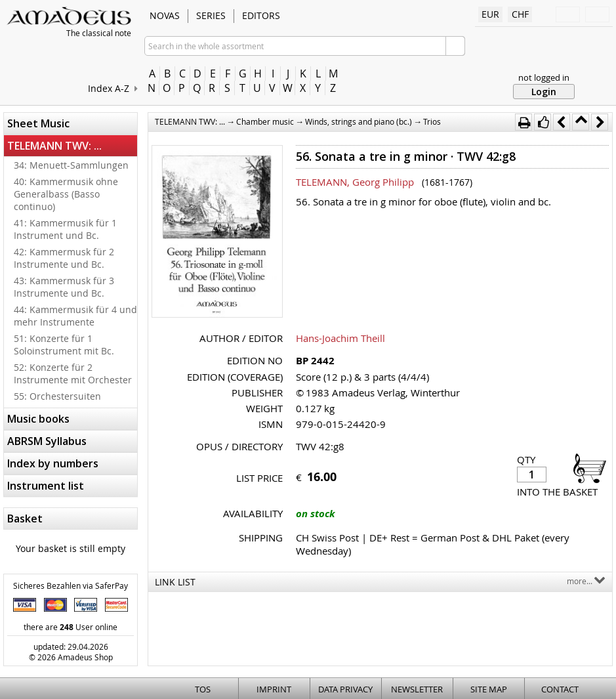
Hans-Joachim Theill (340, 338)
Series (211, 15)
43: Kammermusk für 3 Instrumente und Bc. (64, 287)
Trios (432, 121)
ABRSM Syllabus (47, 441)
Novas (165, 15)
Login (544, 92)
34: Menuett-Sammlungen (71, 165)
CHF (520, 14)
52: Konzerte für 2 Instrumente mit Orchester (73, 373)
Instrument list (46, 486)
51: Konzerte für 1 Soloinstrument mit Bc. (64, 345)
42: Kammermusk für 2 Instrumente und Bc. (64, 258)
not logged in (544, 77)
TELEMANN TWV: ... (54, 146)
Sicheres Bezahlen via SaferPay (71, 585)
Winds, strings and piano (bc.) (359, 121)
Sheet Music (38, 123)
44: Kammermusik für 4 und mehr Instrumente (75, 316)
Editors (261, 15)
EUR (490, 14)
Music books (38, 419)
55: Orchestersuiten (57, 396)
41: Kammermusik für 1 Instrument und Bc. (65, 229)
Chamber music (265, 121)
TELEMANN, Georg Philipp (355, 182)
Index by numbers (53, 463)
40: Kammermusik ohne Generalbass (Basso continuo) (66, 194)
